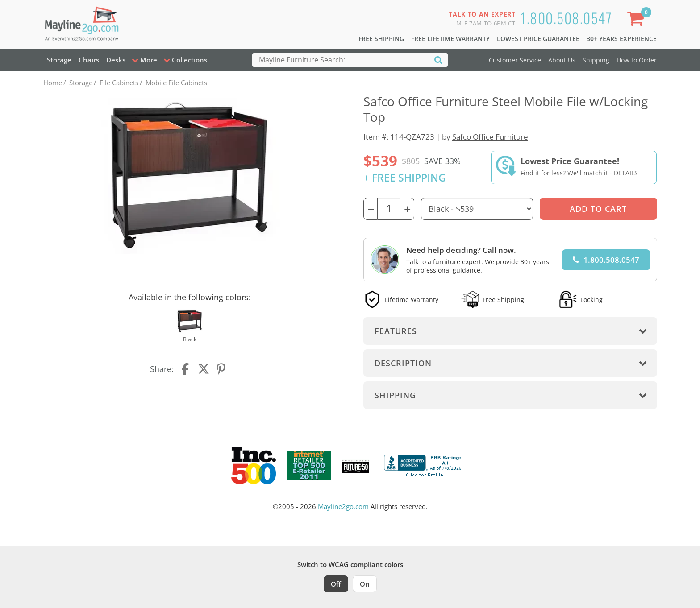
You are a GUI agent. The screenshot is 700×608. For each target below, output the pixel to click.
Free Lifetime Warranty (450, 39)
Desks (116, 60)
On (365, 584)
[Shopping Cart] (637, 20)
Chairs (89, 60)
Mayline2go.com (343, 506)
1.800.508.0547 (566, 18)
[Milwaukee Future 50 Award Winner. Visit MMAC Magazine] (356, 466)
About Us (562, 60)
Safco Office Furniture (490, 137)
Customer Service (515, 60)
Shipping (596, 60)
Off (336, 584)
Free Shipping (381, 39)
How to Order (637, 60)
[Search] (438, 60)
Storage (59, 60)
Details (626, 173)
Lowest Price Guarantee (538, 39)
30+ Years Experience (622, 39)
